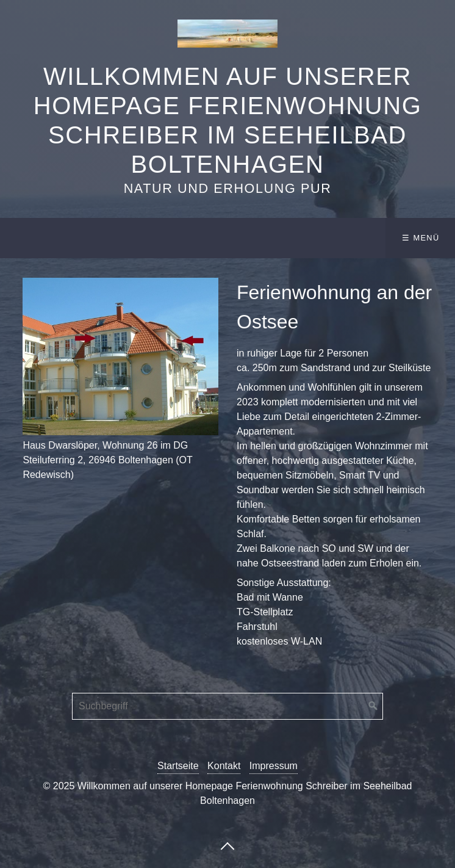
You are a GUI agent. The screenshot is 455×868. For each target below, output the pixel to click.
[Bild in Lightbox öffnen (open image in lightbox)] (120, 356)
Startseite (178, 766)
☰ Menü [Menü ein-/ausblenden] (421, 238)
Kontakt (224, 766)
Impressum (274, 766)
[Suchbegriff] (227, 706)
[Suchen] (373, 706)
